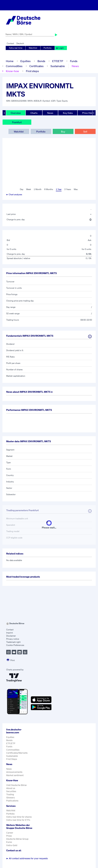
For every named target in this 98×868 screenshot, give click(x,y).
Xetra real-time (16, 48)
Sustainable (58, 66)
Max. (76, 189)
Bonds (41, 61)
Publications (12, 801)
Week (29, 189)
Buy (63, 132)
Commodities (14, 66)
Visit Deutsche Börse (16, 785)
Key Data (68, 113)
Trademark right (13, 642)
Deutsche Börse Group (17, 839)
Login (60, 48)
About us (11, 788)
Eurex (9, 842)
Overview (16, 113)
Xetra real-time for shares (19, 817)
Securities (11, 791)
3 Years (68, 189)
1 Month (38, 189)
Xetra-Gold (12, 845)
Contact (10, 43)
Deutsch (20, 43)
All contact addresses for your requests (27, 858)
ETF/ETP (58, 61)
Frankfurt (17, 122)
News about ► (30, 392)
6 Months (49, 189)
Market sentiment (15, 775)
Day (22, 189)
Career (10, 833)
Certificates (36, 66)
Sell (85, 132)
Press (9, 836)
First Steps (12, 759)
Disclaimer (11, 636)
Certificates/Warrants (17, 753)
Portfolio (48, 48)
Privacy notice (13, 639)
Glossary (11, 798)
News (75, 66)
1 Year (59, 189)
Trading (10, 794)
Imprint (10, 633)
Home (10, 61)
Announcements (14, 772)
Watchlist (33, 48)
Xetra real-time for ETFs (18, 820)
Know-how (12, 71)
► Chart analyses (14, 194)
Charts (34, 113)
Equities (25, 61)
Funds (74, 61)
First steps (32, 71)
